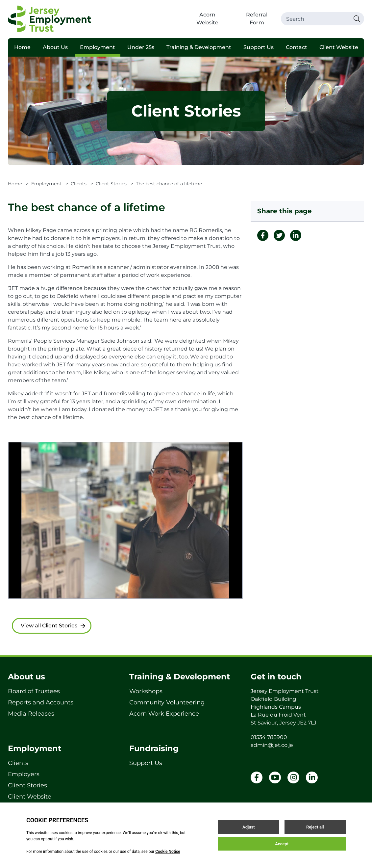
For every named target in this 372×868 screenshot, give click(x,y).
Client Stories (111, 184)
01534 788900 (269, 737)
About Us (55, 47)
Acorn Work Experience (164, 714)
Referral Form (257, 19)
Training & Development (199, 47)
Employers (24, 774)
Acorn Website (207, 19)
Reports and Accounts (41, 702)
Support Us (259, 47)
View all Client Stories (53, 626)
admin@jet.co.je (272, 745)
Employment (98, 47)
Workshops (146, 691)
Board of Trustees (34, 691)
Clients (79, 184)
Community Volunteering (167, 702)
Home (22, 47)
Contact (297, 47)
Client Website (339, 47)
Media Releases (31, 714)
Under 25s (141, 47)
